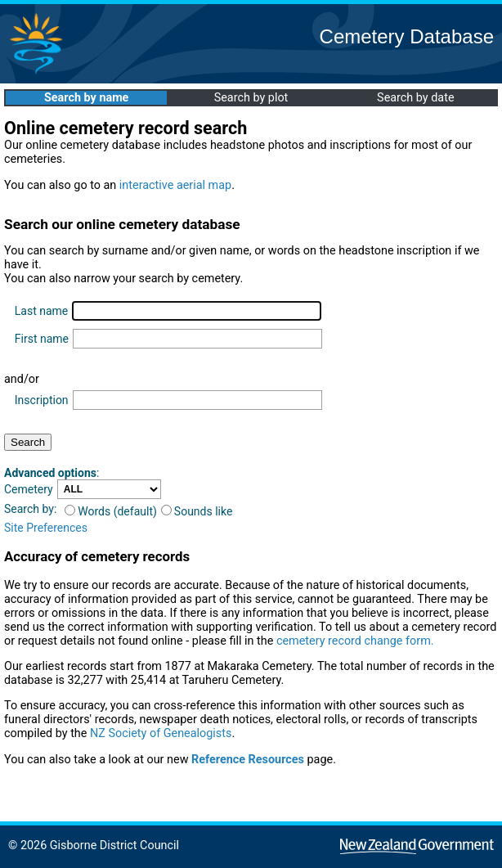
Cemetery (29, 489)
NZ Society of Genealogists (161, 733)
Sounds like (197, 511)
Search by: (30, 509)
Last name (41, 311)
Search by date (415, 98)
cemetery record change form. (355, 641)
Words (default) (111, 511)
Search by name (86, 98)
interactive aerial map (175, 185)
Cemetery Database (407, 36)
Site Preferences (46, 528)
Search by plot (251, 98)
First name (42, 339)
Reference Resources (248, 760)
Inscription (42, 400)
